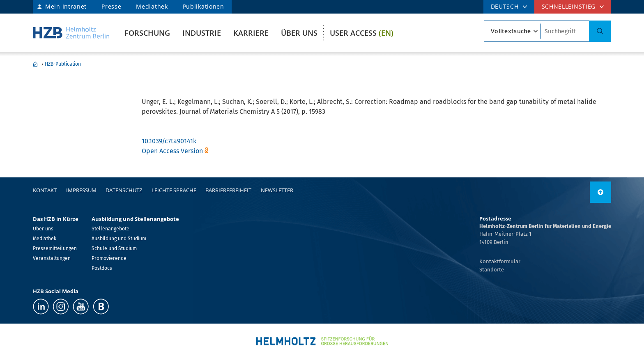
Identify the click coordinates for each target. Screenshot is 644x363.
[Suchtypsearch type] (512, 31)
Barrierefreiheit (228, 190)
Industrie (202, 33)
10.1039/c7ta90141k (169, 141)
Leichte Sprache (174, 190)
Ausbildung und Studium (119, 239)
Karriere (251, 33)
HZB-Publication (63, 64)
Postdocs (102, 268)
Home (35, 64)
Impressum (81, 190)
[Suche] (600, 31)
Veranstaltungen (52, 258)
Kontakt (45, 190)
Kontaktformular (500, 261)
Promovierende (109, 258)
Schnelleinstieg (569, 6)
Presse (111, 6)
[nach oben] (600, 192)
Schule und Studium (114, 248)
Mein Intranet (66, 6)
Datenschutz (124, 190)
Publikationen (204, 6)
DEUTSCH (505, 6)
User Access (362, 33)
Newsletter (277, 190)
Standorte (492, 270)
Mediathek (152, 6)
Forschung (147, 33)
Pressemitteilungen (55, 248)
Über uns (299, 33)
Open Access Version (172, 151)
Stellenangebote (110, 229)
